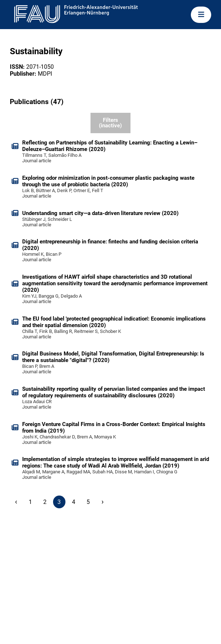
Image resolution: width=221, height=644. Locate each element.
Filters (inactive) (110, 123)
